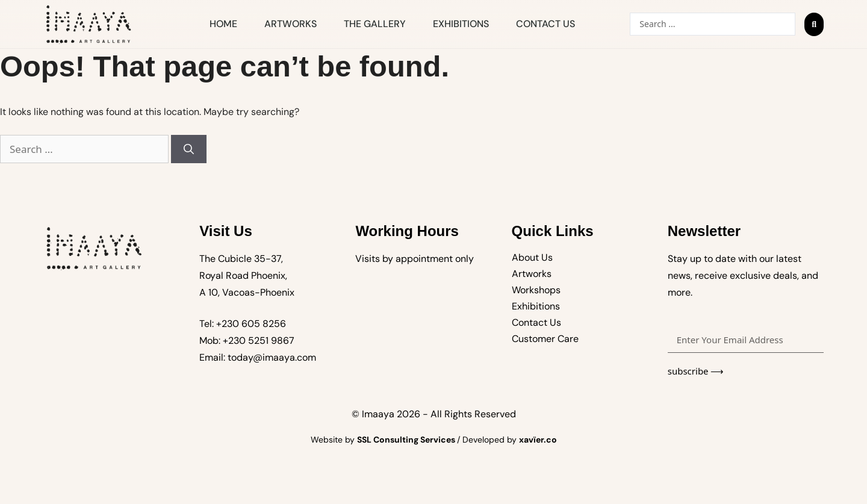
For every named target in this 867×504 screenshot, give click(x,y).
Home (223, 24)
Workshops (536, 290)
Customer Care (545, 339)
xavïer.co (538, 440)
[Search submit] (814, 24)
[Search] (189, 149)
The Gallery (375, 24)
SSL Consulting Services (407, 440)
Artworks (291, 24)
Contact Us (545, 24)
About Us (532, 257)
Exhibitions (461, 24)
